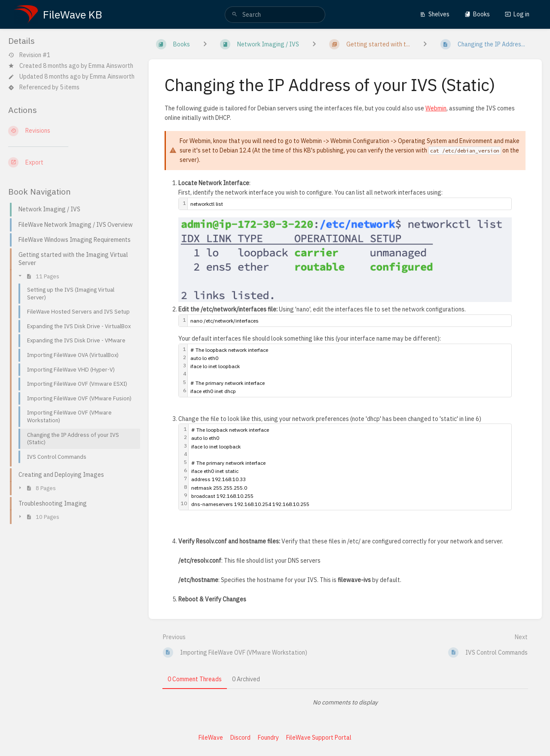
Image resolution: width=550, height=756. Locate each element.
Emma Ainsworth (111, 66)
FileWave (211, 738)
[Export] (72, 162)
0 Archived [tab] (246, 679)
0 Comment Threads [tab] (195, 679)
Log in (517, 14)
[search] (275, 15)
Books (477, 14)
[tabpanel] (345, 702)
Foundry (268, 738)
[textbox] (350, 204)
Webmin (436, 108)
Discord (240, 738)
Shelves (435, 14)
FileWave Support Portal (319, 738)
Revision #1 (29, 55)
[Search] (235, 15)
